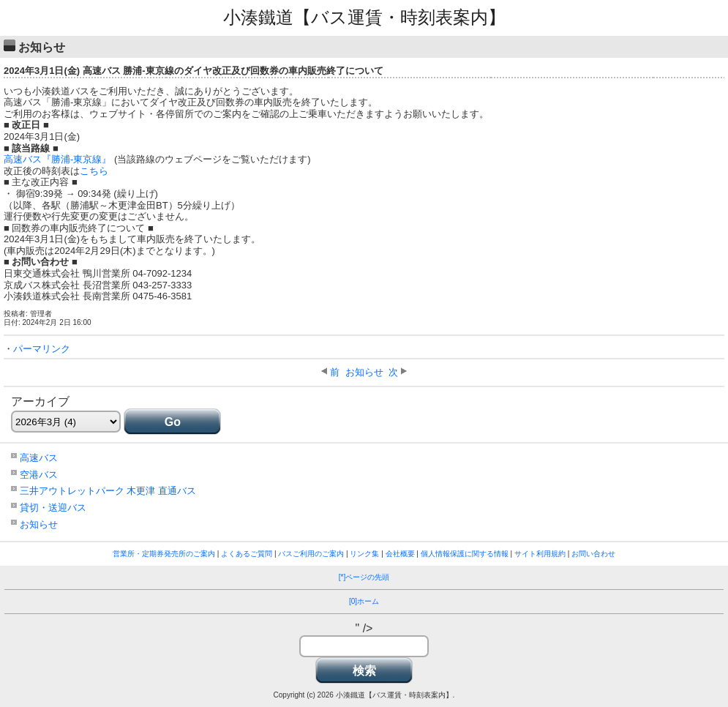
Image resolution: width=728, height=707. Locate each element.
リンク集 (364, 554)
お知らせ (364, 372)
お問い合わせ (593, 554)
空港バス (39, 475)
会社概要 (400, 554)
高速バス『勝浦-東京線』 (57, 159)
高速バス (39, 458)
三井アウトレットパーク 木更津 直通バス (108, 491)
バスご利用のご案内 (311, 554)
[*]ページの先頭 (364, 577)
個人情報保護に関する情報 (465, 554)
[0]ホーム (364, 601)
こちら (94, 171)
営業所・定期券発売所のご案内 (164, 554)
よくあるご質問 (247, 554)
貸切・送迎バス (53, 508)
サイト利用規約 (540, 554)
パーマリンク (42, 349)
